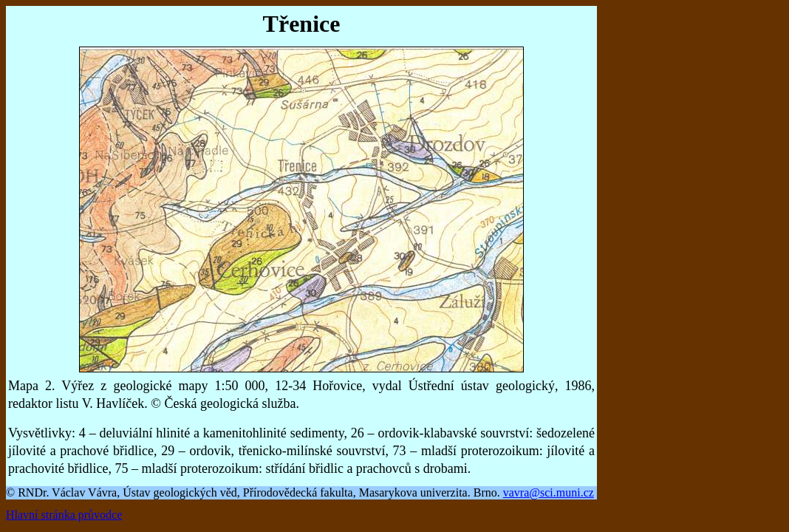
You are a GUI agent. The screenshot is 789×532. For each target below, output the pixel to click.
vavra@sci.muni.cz (549, 492)
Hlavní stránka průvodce (64, 515)
